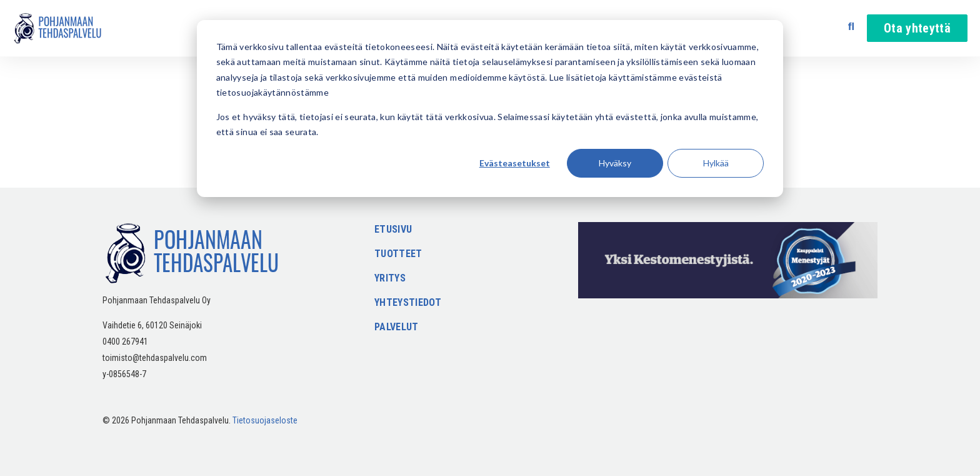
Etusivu (393, 230)
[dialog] (490, 109)
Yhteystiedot (408, 303)
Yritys (390, 279)
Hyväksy (615, 163)
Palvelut (397, 327)
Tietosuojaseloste (265, 420)
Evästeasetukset (515, 163)
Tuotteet (398, 254)
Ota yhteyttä (917, 28)
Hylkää (716, 163)
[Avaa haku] (851, 27)
